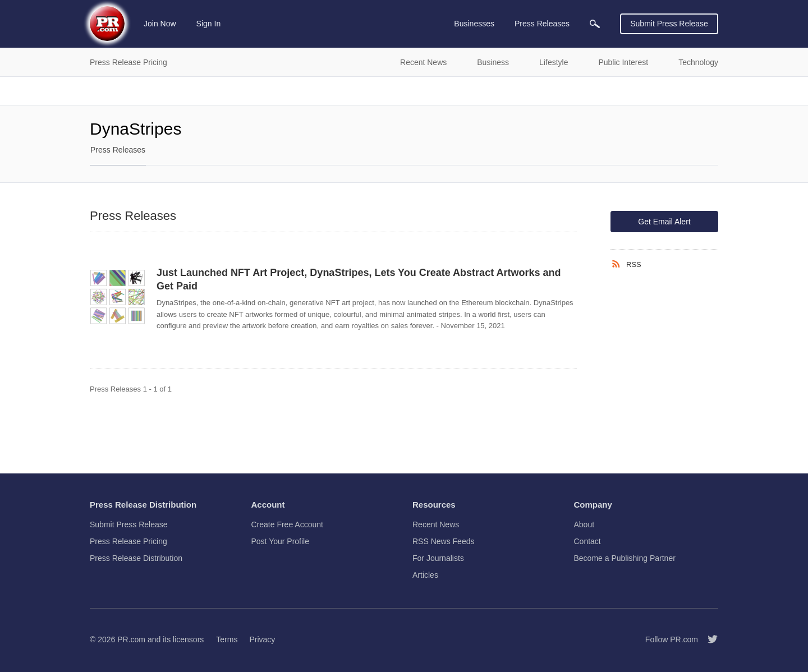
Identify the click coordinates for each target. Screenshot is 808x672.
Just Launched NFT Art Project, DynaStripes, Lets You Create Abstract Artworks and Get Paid (359, 279)
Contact (587, 541)
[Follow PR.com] (708, 639)
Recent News (436, 524)
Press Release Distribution (136, 558)
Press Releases (118, 150)
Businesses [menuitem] (474, 24)
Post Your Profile (281, 541)
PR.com (131, 639)
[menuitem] (595, 24)
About (584, 524)
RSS (634, 264)
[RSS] (618, 264)
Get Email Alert (664, 222)
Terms (227, 639)
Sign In (209, 24)
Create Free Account (287, 524)
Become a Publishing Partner (625, 558)
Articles (425, 575)
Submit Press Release (669, 24)
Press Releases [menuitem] (542, 24)
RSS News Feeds (443, 541)
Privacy (262, 639)
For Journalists (438, 558)
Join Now (160, 24)
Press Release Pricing (128, 541)
